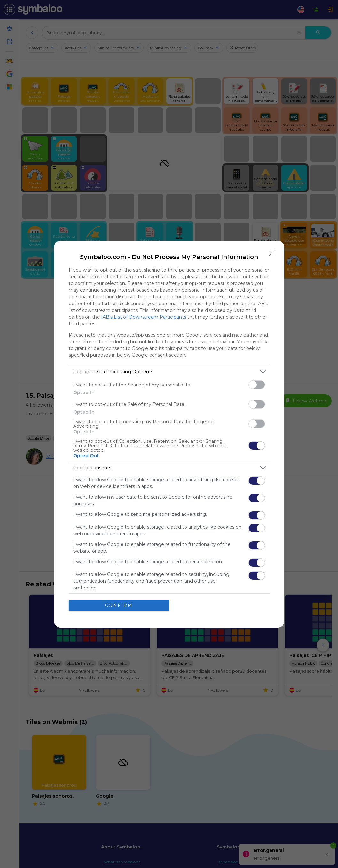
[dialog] (169, 434)
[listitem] (169, 372)
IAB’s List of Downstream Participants (144, 317)
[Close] (272, 253)
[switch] (257, 385)
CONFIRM (119, 605)
